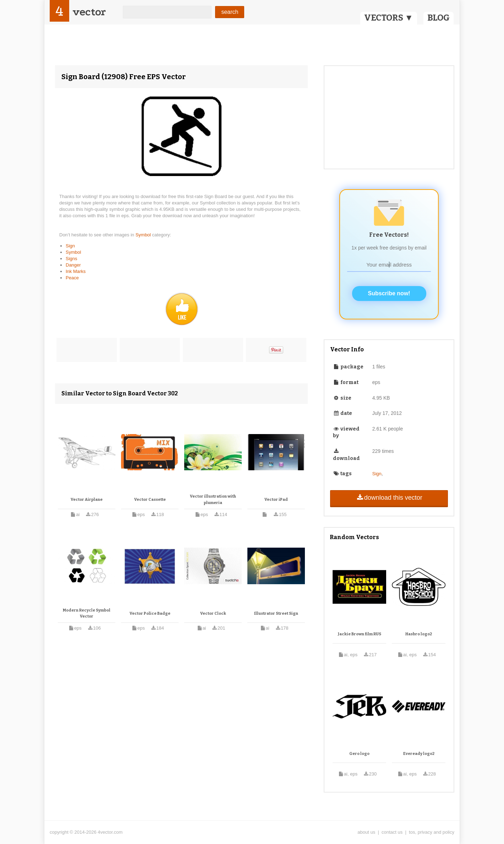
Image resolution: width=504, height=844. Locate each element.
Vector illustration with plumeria (213, 500)
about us (366, 832)
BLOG (439, 18)
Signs (72, 259)
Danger (73, 265)
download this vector (389, 498)
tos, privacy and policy (432, 832)
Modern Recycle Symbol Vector (87, 613)
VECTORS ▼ (389, 18)
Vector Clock (213, 613)
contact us (392, 832)
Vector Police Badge (150, 613)
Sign (70, 246)
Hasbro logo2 (419, 634)
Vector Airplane (87, 500)
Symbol (144, 235)
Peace (72, 278)
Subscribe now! (389, 293)
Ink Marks (76, 271)
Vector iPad (276, 500)
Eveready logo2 (419, 754)
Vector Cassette (150, 500)
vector (89, 12)
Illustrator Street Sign (276, 613)
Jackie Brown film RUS (360, 634)
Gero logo (359, 754)
